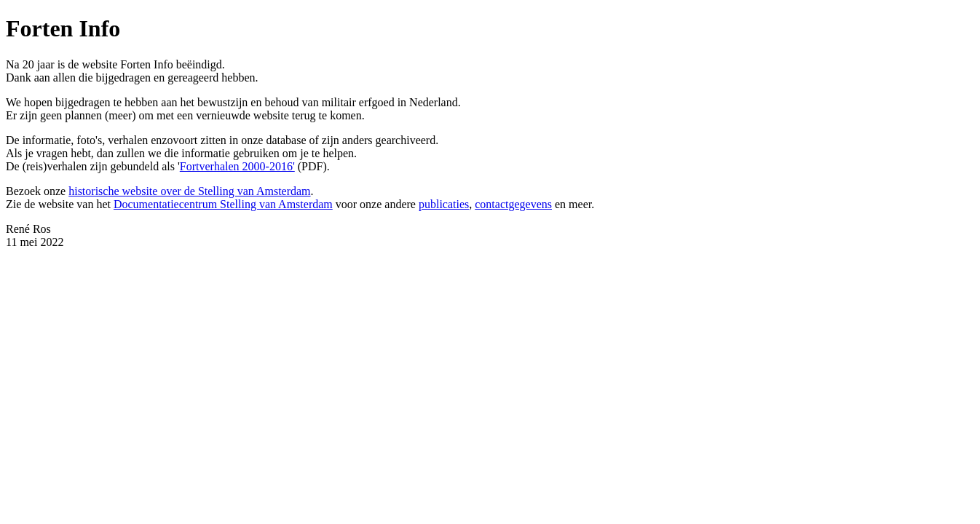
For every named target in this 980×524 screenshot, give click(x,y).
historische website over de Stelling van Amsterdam (189, 191)
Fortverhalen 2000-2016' (237, 166)
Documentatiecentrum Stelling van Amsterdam (223, 204)
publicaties (444, 204)
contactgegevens (513, 204)
